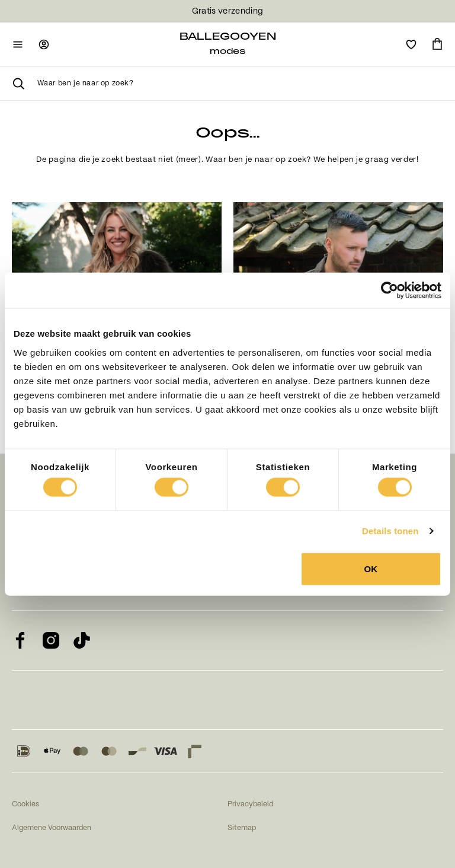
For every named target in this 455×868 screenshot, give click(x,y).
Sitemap (242, 828)
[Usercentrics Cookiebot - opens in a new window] (390, 291)
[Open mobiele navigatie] (18, 44)
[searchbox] (240, 84)
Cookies (25, 804)
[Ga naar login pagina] (44, 44)
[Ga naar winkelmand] (437, 44)
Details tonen (390, 531)
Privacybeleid (250, 804)
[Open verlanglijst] (411, 44)
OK (371, 568)
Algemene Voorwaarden (52, 828)
